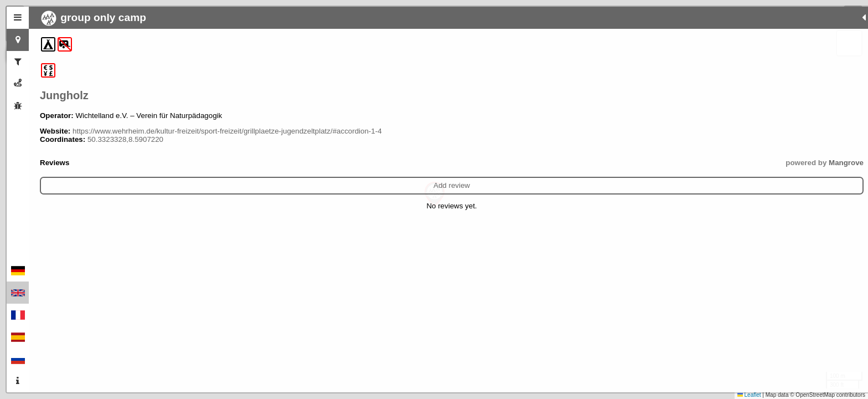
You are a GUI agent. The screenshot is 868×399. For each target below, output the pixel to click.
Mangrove (233, 171)
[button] (435, 194)
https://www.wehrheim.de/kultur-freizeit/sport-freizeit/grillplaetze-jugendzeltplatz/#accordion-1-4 (130, 135)
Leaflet (749, 395)
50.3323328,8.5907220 (125, 148)
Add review (145, 194)
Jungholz (64, 95)
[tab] (18, 18)
